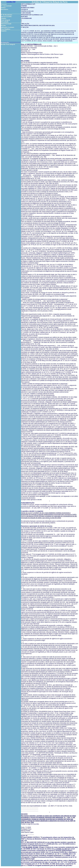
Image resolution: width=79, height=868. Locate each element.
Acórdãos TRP (11, 2)
